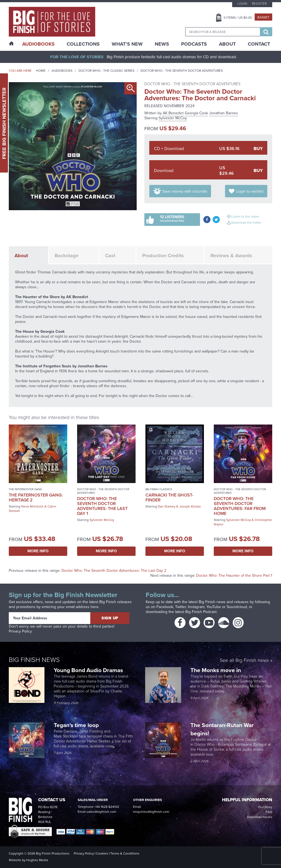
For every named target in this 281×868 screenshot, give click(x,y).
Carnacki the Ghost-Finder (169, 497)
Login (242, 4)
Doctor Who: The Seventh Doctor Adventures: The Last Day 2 (114, 571)
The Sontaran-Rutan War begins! (222, 729)
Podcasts (194, 44)
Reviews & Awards (231, 256)
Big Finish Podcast (201, 612)
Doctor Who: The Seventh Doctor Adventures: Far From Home (240, 506)
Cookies (102, 853)
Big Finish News (34, 660)
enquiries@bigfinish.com (151, 812)
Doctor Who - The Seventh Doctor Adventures (182, 71)
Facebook (165, 607)
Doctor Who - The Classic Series (106, 71)
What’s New (127, 44)
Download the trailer (246, 223)
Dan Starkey (167, 506)
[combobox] (223, 32)
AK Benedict (173, 113)
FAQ (269, 812)
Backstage (67, 256)
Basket (263, 17)
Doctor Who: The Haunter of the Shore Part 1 (234, 576)
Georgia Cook (196, 113)
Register (259, 4)
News (162, 44)
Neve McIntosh (32, 506)
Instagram (196, 607)
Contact (259, 44)
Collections (83, 44)
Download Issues (260, 817)
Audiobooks (62, 71)
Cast (110, 256)
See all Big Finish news (244, 661)
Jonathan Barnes (224, 113)
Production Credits (163, 256)
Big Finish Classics (159, 489)
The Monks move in (216, 670)
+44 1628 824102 (107, 807)
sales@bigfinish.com (101, 812)
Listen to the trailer (245, 217)
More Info (38, 551)
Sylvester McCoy (173, 118)
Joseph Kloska (190, 506)
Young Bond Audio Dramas (89, 670)
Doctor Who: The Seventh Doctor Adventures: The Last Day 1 (102, 506)
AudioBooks (38, 44)
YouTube (214, 607)
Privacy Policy (20, 631)
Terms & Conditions (125, 853)
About (227, 44)
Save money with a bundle (185, 191)
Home (41, 71)
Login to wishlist (250, 191)
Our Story (265, 807)
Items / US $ (238, 18)
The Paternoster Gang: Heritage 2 (36, 497)
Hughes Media (37, 860)
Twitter (181, 607)
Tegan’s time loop (77, 725)
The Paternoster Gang (25, 489)
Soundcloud (237, 607)
